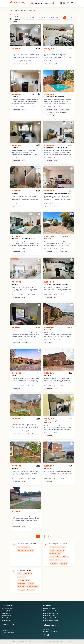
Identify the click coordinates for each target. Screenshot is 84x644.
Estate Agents (6, 613)
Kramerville (31, 590)
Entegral (27, 642)
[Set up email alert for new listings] (41, 18)
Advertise (46, 629)
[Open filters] (42, 4)
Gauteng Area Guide (49, 608)
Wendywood (21, 583)
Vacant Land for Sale (8, 633)
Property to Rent (7, 611)
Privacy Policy (61, 642)
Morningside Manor (24, 580)
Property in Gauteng (49, 616)
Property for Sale (7, 608)
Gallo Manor (28, 574)
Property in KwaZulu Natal (51, 620)
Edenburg (31, 583)
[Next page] (50, 536)
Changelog (69, 642)
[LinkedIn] (48, 635)
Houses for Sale (7, 628)
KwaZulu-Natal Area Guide (51, 613)
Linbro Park (21, 587)
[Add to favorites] (39, 26)
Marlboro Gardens (33, 587)
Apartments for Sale (8, 630)
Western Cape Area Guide (51, 611)
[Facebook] (45, 635)
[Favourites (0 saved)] (68, 3)
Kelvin (19, 574)
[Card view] (65, 18)
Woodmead (21, 577)
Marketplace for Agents (50, 631)
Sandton (14, 21)
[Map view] (72, 18)
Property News (6, 618)
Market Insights (6, 620)
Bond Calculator (7, 616)
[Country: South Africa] (62, 3)
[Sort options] (54, 18)
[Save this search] (29, 18)
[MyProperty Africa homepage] (50, 625)
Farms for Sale (6, 635)
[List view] (68, 18)
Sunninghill (21, 590)
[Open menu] (72, 3)
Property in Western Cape (51, 618)
